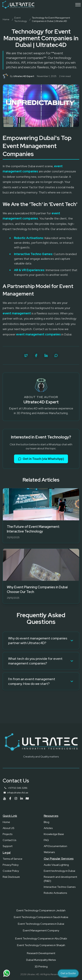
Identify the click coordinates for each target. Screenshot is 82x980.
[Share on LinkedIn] (46, 355)
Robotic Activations (55, 893)
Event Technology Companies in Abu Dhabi (41, 938)
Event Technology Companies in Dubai (41, 924)
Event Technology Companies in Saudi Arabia (41, 917)
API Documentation (55, 846)
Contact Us (9, 840)
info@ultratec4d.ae (18, 793)
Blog (47, 822)
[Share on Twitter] (26, 355)
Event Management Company (41, 930)
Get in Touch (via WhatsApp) (41, 459)
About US (8, 828)
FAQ (46, 840)
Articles (48, 828)
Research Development (41, 953)
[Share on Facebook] (36, 355)
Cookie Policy (11, 871)
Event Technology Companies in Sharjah (41, 945)
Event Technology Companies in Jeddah (41, 910)
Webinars (49, 852)
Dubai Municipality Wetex (41, 960)
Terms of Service (13, 859)
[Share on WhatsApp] (56, 355)
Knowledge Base (54, 834)
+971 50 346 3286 (18, 788)
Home (6, 19)
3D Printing (41, 967)
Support (8, 846)
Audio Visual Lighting (56, 865)
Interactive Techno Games (60, 887)
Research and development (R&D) (60, 879)
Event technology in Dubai (59, 871)
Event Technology (21, 19)
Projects (8, 834)
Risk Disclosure (11, 877)
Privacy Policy (11, 865)
